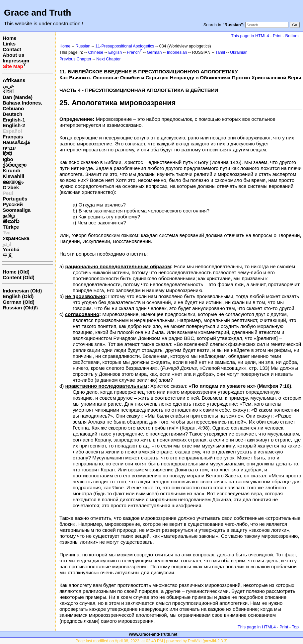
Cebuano (13, 108)
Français (13, 137)
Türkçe (11, 227)
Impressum (16, 61)
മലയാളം (13, 182)
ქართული (15, 165)
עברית (9, 148)
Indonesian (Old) (22, 291)
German (154, 52)
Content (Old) (19, 277)
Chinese (96, 52)
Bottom (292, 36)
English (115, 52)
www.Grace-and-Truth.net (153, 634)
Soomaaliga (17, 210)
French (133, 52)
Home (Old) (16, 272)
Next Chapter (108, 59)
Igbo (8, 159)
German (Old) (19, 302)
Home (10, 38)
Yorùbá (11, 249)
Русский (13, 204)
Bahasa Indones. (22, 103)
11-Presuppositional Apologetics (125, 46)
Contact (12, 49)
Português (15, 199)
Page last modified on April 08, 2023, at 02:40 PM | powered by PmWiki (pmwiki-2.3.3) (152, 641)
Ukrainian (239, 52)
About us (13, 55)
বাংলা (8, 91)
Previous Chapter (75, 59)
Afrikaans (14, 80)
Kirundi (11, 170)
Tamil (220, 52)
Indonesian (177, 52)
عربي (8, 86)
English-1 (14, 120)
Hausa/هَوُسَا (16, 142)
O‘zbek (11, 187)
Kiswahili (13, 176)
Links (9, 44)
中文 (8, 255)
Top (295, 627)
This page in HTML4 (250, 36)
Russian (83, 46)
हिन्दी (7, 154)
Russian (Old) (19, 308)
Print (277, 36)
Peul (8, 193)
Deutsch (12, 114)
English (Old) (18, 296)
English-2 (14, 125)
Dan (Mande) (18, 97)
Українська (16, 238)
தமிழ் (9, 216)
